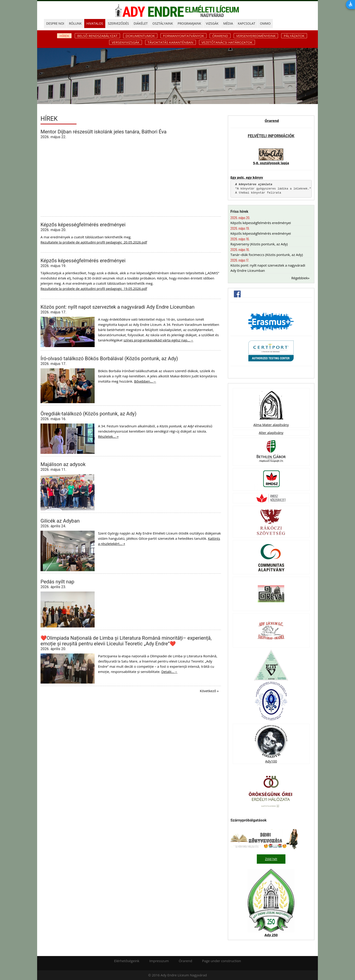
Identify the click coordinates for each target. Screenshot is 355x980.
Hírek (64, 36)
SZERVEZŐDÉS (118, 23)
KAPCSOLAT (246, 23)
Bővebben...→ (145, 381)
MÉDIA (228, 23)
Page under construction (222, 961)
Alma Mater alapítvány (271, 425)
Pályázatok (294, 36)
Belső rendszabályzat (97, 36)
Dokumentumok (140, 36)
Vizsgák (212, 23)
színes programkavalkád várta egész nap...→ (158, 340)
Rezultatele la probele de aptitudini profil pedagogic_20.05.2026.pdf (94, 242)
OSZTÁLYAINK (163, 23)
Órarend (220, 36)
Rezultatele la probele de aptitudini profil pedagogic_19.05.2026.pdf (94, 289)
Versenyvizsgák (125, 42)
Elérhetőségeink (127, 961)
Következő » (209, 691)
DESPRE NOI (55, 23)
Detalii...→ (169, 672)
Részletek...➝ (108, 436)
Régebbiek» (300, 278)
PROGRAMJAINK (189, 23)
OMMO (265, 23)
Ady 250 (271, 935)
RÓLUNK (75, 23)
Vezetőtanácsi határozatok (227, 42)
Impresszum (159, 961)
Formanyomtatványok (183, 36)
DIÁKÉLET (141, 23)
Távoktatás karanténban (170, 42)
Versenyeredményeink (256, 36)
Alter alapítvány (271, 433)
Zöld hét (271, 859)
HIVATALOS (95, 23)
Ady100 (271, 761)
